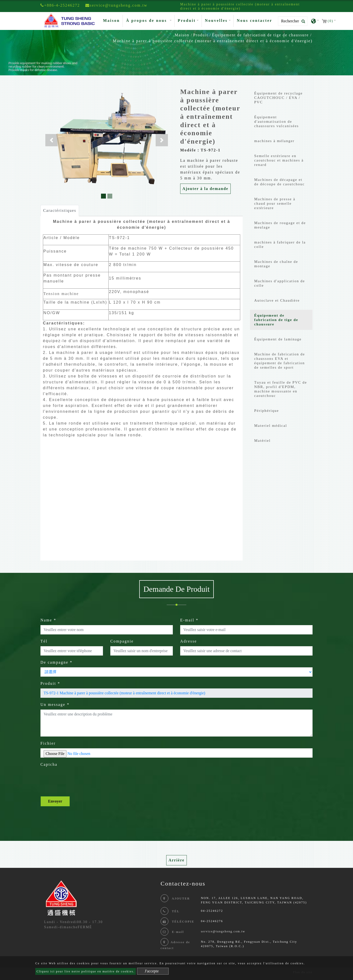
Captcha (49, 764)
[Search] (293, 21)
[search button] (302, 21)
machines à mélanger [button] (274, 141)
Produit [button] (187, 20)
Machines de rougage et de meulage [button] (280, 225)
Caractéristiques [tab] (60, 210)
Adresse (189, 641)
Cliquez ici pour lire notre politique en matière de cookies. (86, 971)
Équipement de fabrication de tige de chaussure (260, 35)
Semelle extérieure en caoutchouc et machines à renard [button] (279, 160)
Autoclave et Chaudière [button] (277, 300)
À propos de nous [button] (147, 20)
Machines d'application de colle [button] (280, 283)
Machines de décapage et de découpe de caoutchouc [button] (279, 182)
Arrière (176, 860)
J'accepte (152, 971)
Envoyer (55, 801)
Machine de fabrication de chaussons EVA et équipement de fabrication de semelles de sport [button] (280, 361)
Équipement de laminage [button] (278, 339)
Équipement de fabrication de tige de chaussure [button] (276, 320)
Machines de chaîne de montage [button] (276, 264)
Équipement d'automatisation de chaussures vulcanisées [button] (277, 121)
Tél (44, 641)
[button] (51, 140)
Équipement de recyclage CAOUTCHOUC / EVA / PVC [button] (278, 98)
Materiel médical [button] (271, 426)
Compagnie (122, 641)
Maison (112, 20)
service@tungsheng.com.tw (223, 931)
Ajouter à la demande (205, 189)
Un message (55, 705)
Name (48, 620)
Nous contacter (255, 20)
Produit (201, 35)
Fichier (48, 743)
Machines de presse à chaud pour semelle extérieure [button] (275, 203)
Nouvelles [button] (216, 20)
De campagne (57, 662)
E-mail (189, 620)
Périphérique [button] (267, 411)
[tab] (281, 99)
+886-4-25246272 (60, 5)
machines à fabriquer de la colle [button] (280, 244)
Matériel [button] (262, 441)
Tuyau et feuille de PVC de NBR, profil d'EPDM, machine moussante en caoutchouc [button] (281, 389)
